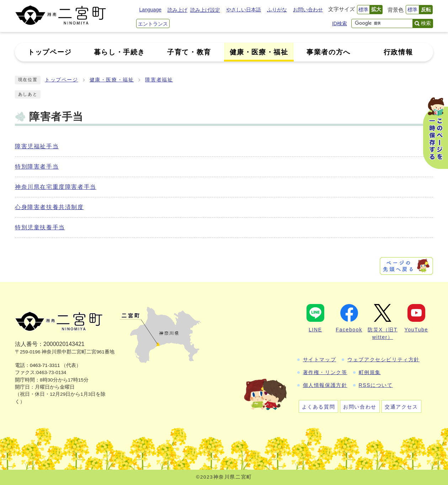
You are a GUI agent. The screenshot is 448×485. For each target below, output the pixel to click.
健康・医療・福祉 (112, 80)
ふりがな (277, 10)
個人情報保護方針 (325, 385)
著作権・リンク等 (325, 372)
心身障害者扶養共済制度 (49, 207)
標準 (363, 10)
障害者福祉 (159, 80)
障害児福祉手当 (37, 146)
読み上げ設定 (205, 10)
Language (150, 10)
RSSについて (376, 385)
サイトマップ (320, 359)
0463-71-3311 (45, 365)
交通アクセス (401, 407)
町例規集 (370, 372)
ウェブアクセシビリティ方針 (383, 359)
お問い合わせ (308, 10)
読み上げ (177, 10)
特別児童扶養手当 (40, 227)
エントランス (153, 24)
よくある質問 (319, 407)
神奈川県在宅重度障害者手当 (56, 187)
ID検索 (340, 23)
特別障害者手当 (37, 167)
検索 (426, 23)
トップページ (62, 80)
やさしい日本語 (244, 10)
